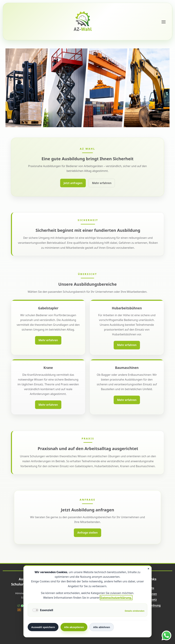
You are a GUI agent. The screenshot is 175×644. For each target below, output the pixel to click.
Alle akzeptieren (74, 627)
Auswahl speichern (43, 627)
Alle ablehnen (102, 627)
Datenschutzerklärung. (116, 598)
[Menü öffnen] (164, 22)
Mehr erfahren (102, 183)
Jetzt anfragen (73, 183)
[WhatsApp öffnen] (166, 635)
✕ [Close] (148, 569)
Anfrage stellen (88, 533)
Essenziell (47, 610)
